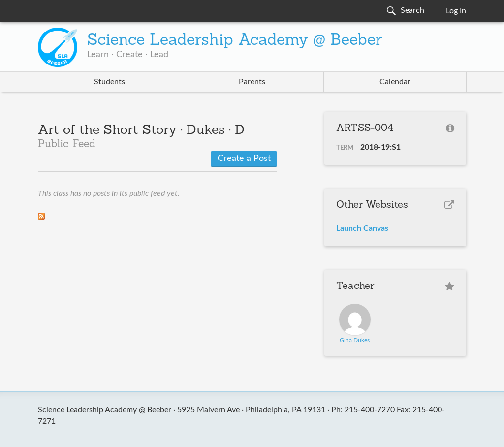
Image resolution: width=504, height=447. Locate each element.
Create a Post (244, 159)
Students (110, 82)
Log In (456, 11)
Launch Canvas (362, 228)
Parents (252, 82)
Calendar (395, 82)
